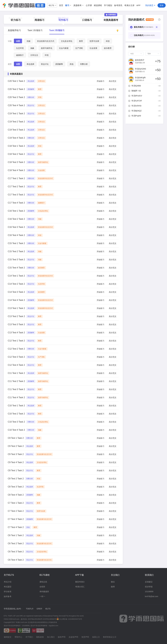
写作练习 (63, 20)
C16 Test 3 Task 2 (16, 227)
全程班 (42, 587)
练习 (67, 5)
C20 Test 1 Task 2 (16, 81)
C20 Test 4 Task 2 (16, 105)
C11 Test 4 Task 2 (16, 397)
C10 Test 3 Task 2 (16, 422)
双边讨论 (45, 64)
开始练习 (100, 81)
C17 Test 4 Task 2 (16, 203)
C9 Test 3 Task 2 (16, 454)
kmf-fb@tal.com (152, 596)
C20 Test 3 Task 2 (16, 97)
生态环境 (20, 48)
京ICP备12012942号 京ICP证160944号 (42, 619)
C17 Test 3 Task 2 (16, 195)
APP (138, 5)
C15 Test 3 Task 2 (16, 260)
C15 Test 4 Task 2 (16, 268)
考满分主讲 (129, 5)
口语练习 (87, 20)
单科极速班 (44, 592)
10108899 (149, 592)
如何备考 (8, 596)
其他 (72, 64)
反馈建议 (149, 582)
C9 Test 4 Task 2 (16, 462)
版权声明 (62, 637)
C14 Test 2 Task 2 (16, 284)
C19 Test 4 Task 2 (16, 138)
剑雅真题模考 (111, 18)
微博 (113, 587)
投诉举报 (149, 587)
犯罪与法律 (94, 41)
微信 (113, 582)
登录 (162, 5)
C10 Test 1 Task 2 (16, 406)
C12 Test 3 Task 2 (16, 357)
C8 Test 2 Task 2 (16, 479)
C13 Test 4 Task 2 (16, 333)
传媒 (29, 41)
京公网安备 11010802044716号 (69, 619)
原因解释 (59, 64)
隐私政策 (40, 637)
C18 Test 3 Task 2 (16, 162)
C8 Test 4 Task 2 (16, 495)
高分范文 (113, 81)
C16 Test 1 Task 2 (16, 211)
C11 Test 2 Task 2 (16, 381)
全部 (18, 41)
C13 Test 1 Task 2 (16, 308)
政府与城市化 (47, 48)
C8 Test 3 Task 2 (16, 487)
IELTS (48, 609)
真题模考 (77, 5)
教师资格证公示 (110, 637)
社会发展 (93, 48)
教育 (81, 41)
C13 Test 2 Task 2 (16, 316)
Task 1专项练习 (35, 30)
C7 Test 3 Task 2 (16, 519)
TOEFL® (30, 609)
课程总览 (43, 582)
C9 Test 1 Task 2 (16, 438)
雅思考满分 (80, 582)
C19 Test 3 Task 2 (16, 130)
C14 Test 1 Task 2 (16, 276)
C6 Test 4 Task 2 (16, 560)
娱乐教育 (108, 48)
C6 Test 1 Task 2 (16, 535)
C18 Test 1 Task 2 (16, 146)
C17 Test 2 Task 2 (16, 187)
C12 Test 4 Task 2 (16, 365)
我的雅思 (149, 5)
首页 (61, 5)
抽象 (32, 48)
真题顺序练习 (14, 30)
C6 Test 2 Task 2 (16, 543)
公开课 (89, 5)
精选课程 (98, 5)
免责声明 (85, 637)
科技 (108, 41)
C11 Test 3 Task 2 (16, 389)
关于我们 (29, 637)
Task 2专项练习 (57, 30)
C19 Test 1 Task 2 (16, 114)
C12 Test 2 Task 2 (16, 349)
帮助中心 (18, 637)
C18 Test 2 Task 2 (16, 154)
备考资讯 (118, 5)
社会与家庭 (64, 48)
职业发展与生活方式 (46, 41)
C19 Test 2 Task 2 (16, 122)
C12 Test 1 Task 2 (16, 341)
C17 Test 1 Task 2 (16, 178)
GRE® (39, 609)
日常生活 (34, 55)
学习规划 (108, 5)
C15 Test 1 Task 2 (16, 243)
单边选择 (30, 64)
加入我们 (51, 637)
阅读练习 (39, 20)
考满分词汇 (80, 587)
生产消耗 (79, 48)
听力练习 (16, 20)
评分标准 (8, 592)
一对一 (42, 596)
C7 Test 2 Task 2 (16, 511)
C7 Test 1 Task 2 (16, 503)
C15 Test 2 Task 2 (16, 251)
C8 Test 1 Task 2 (16, 470)
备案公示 (96, 637)
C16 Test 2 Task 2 (16, 219)
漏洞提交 (8, 637)
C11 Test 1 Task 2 (16, 373)
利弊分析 (84, 64)
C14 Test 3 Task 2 (16, 292)
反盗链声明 (73, 637)
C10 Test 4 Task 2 (16, 430)
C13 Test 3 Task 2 (16, 324)
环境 (47, 55)
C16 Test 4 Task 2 (16, 235)
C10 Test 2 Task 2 (16, 414)
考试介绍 (8, 582)
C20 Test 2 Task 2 (16, 89)
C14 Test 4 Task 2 (16, 300)
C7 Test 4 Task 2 (16, 527)
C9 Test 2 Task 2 (16, 446)
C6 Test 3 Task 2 (16, 552)
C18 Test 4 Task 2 (16, 170)
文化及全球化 (67, 41)
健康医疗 (20, 55)
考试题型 (8, 587)
